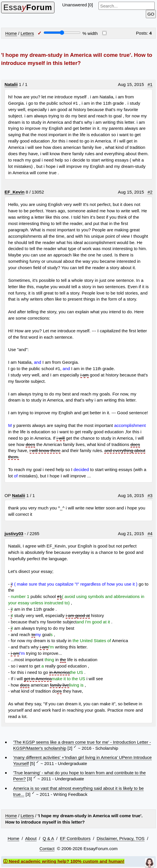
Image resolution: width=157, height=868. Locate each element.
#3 (150, 495)
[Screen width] (62, 33)
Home (11, 33)
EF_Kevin (15, 192)
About (31, 838)
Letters (27, 33)
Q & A (48, 838)
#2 (150, 192)
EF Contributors (75, 838)
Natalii (11, 84)
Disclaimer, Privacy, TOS (120, 838)
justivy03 (14, 534)
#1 (150, 84)
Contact (47, 849)
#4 (150, 534)
